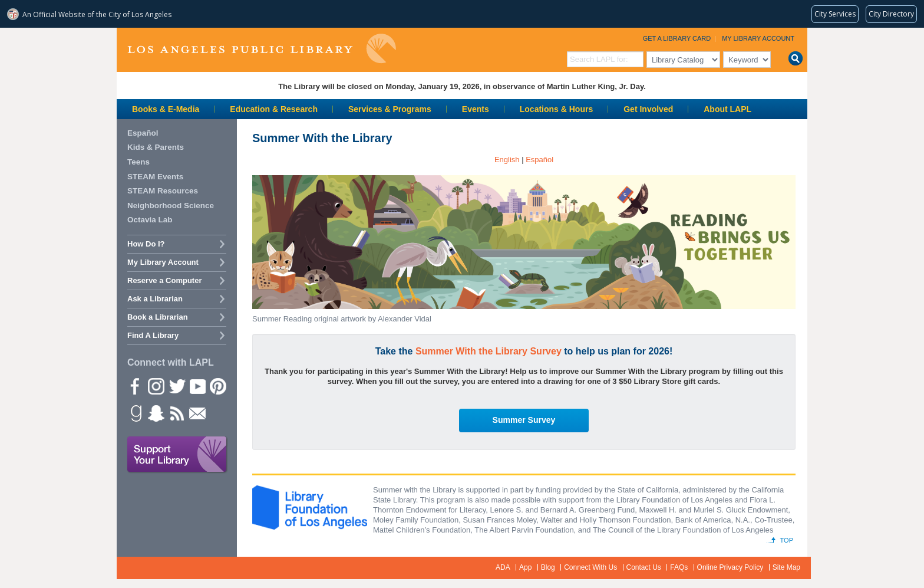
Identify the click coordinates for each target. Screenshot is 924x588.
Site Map (786, 567)
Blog (548, 567)
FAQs (679, 567)
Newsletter (197, 413)
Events (476, 109)
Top (787, 540)
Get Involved (648, 109)
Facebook (135, 386)
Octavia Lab (150, 220)
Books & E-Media (166, 109)
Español (143, 133)
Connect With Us (590, 567)
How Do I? (146, 244)
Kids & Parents (156, 147)
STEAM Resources (163, 191)
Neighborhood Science (171, 206)
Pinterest (217, 386)
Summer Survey (524, 420)
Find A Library (153, 335)
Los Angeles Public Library (262, 49)
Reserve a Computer (164, 280)
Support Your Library (177, 455)
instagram (156, 386)
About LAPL (727, 109)
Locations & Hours (556, 109)
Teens (138, 162)
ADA (503, 567)
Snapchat (156, 413)
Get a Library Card (677, 38)
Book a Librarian (158, 317)
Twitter (176, 386)
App (525, 567)
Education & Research (274, 109)
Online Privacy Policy (730, 567)
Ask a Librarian (155, 299)
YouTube (197, 386)
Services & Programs (390, 109)
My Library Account (758, 38)
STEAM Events (155, 177)
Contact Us (644, 567)
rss (176, 413)
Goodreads (135, 413)
